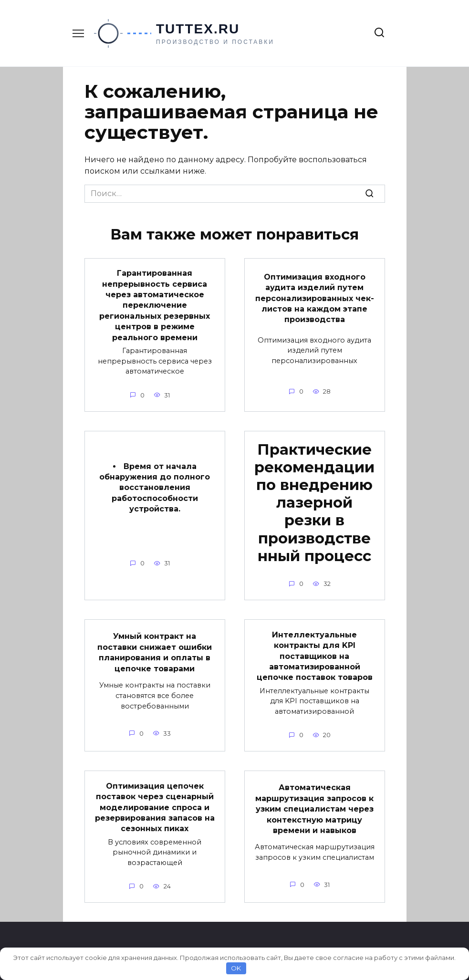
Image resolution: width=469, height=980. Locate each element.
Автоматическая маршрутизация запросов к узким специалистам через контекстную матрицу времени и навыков (314, 809)
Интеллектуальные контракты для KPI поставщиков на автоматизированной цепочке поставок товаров (315, 656)
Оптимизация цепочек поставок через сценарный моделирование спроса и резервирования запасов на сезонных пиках (155, 807)
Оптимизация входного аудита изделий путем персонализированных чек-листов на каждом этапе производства (315, 298)
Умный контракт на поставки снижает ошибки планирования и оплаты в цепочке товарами (155, 652)
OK (236, 968)
